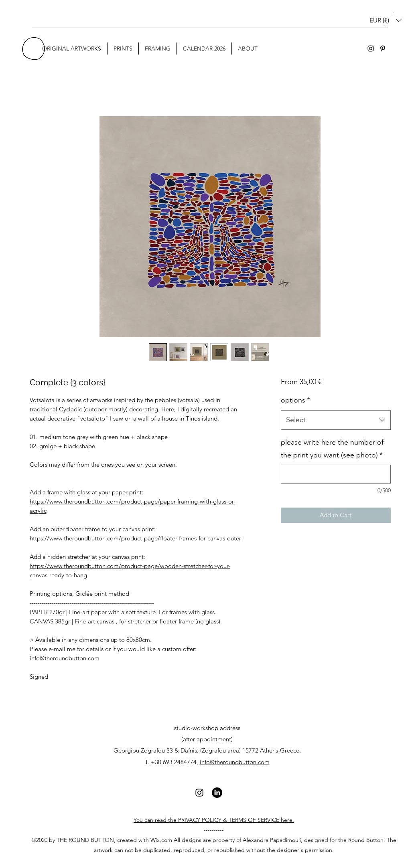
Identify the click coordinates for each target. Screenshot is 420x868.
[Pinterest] (383, 49)
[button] (386, 20)
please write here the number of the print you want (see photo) (332, 449)
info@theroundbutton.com (235, 762)
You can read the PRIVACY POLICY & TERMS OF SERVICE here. (214, 820)
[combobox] (336, 420)
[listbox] (386, 20)
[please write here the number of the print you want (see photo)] (336, 474)
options (295, 400)
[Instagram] (371, 49)
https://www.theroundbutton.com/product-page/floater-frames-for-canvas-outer (135, 538)
